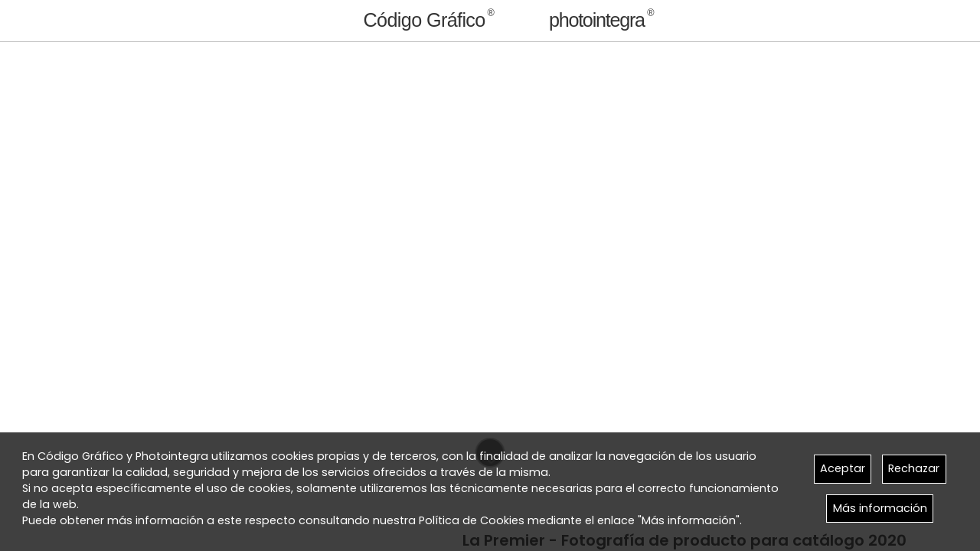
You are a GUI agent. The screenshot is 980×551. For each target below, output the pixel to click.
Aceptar (843, 468)
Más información (880, 508)
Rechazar (914, 468)
